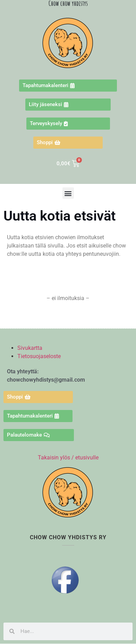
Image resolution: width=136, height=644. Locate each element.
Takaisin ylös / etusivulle (68, 458)
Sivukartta (30, 348)
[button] (68, 193)
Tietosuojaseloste (39, 356)
